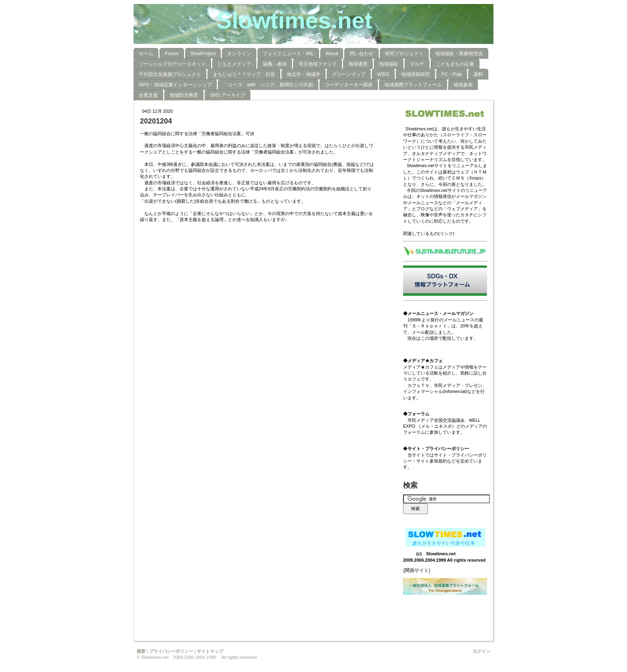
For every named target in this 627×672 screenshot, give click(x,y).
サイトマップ (210, 651)
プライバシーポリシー (171, 651)
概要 (141, 651)
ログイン (481, 651)
